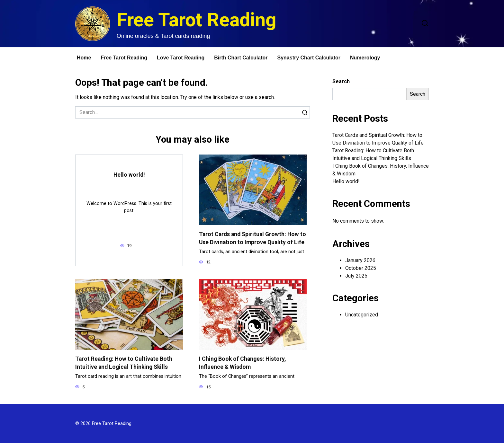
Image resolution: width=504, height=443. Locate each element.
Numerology (365, 58)
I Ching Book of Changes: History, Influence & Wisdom (243, 363)
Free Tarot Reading (197, 20)
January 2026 (360, 260)
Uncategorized (362, 315)
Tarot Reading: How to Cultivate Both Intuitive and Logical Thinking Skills (124, 363)
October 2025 (361, 268)
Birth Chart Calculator (241, 58)
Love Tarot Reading (181, 58)
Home (84, 58)
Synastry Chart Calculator (309, 58)
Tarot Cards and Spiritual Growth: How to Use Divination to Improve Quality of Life (252, 238)
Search (341, 81)
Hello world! (129, 175)
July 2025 (356, 276)
